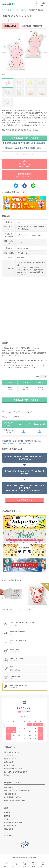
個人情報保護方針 (10, 826)
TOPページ (8, 835)
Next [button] (45, 50)
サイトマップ (8, 819)
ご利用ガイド (10, 747)
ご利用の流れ (8, 755)
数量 (38, 376)
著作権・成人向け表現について (15, 800)
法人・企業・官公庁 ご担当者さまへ (16, 772)
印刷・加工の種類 (10, 794)
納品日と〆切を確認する (32, 26)
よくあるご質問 (9, 765)
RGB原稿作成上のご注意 (12, 797)
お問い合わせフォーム (11, 752)
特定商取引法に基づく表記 (13, 822)
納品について (8, 762)
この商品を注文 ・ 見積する (24, 138)
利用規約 (7, 775)
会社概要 (7, 813)
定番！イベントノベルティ (17, 10)
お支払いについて (10, 759)
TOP (4, 10)
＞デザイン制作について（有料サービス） (20, 443)
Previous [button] (4, 50)
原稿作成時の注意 (24, 500)
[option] (24, 53)
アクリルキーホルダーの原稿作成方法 (17, 791)
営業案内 (7, 816)
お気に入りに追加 (24, 154)
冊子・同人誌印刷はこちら (13, 769)
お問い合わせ (8, 829)
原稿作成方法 (8, 787)
